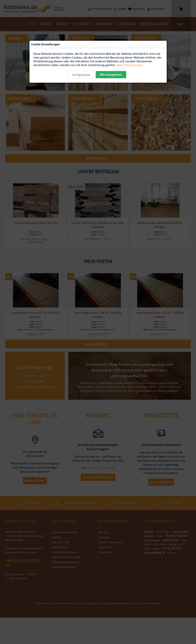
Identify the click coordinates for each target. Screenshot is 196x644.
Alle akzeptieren (111, 75)
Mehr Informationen (129, 65)
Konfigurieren (81, 75)
